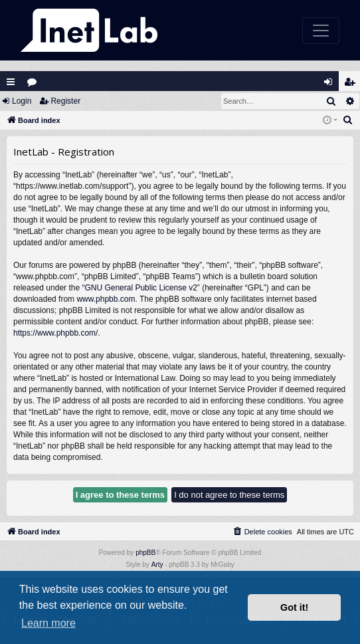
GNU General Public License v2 (140, 288)
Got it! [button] (294, 607)
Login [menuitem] (331, 85)
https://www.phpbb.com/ (55, 333)
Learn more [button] (48, 623)
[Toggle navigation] (321, 31)
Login (22, 101)
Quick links (11, 82)
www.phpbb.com (106, 299)
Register (65, 101)
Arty (157, 565)
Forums (35, 85)
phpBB (145, 553)
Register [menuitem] (353, 85)
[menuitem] (348, 120)
